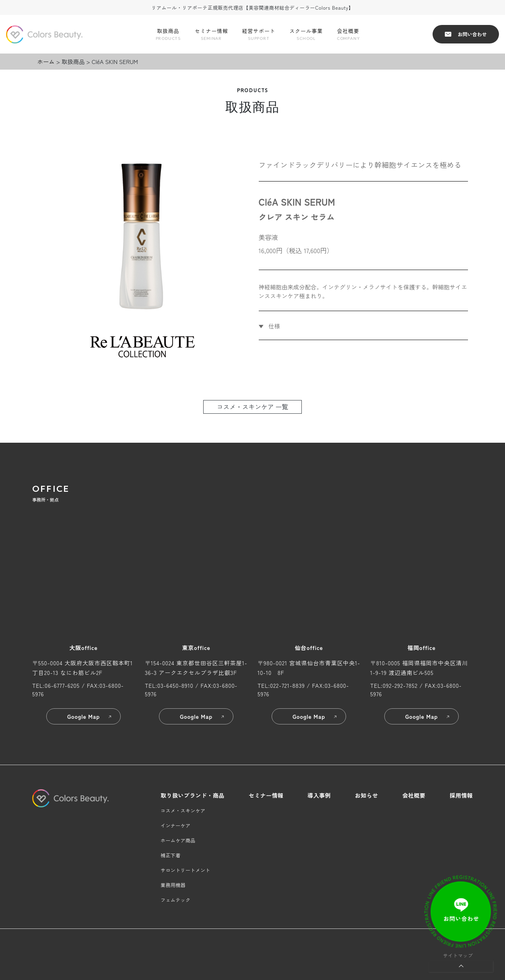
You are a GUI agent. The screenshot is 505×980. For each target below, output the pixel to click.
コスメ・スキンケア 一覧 (253, 407)
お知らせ (367, 795)
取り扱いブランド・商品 (193, 795)
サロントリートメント (186, 870)
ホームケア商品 (178, 840)
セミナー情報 (211, 34)
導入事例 (319, 795)
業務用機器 (173, 885)
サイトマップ (458, 955)
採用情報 (461, 795)
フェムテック (175, 900)
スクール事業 (306, 34)
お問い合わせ (466, 34)
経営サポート (259, 34)
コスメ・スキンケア (183, 810)
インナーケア (175, 825)
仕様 (273, 326)
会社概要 (348, 34)
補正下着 (170, 855)
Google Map (90, 716)
